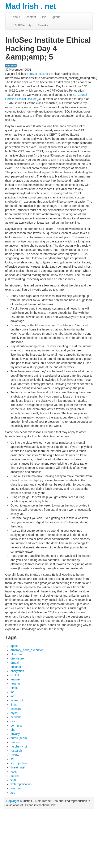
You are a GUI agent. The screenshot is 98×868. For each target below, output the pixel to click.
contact (31, 17)
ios (12, 692)
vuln (13, 780)
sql (12, 759)
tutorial (15, 776)
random (15, 742)
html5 (14, 688)
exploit (15, 675)
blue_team (17, 654)
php (13, 730)
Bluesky (43, 25)
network (16, 717)
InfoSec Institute (37, 74)
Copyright (13, 801)
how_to (15, 684)
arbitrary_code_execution (27, 650)
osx (13, 721)
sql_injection (19, 763)
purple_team (19, 738)
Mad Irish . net (31, 6)
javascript (17, 700)
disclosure (17, 658)
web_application (21, 784)
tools (14, 772)
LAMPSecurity (22, 25)
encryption (17, 671)
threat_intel (18, 767)
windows (16, 788)
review (15, 755)
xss (13, 793)
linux (14, 705)
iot (12, 696)
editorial (11, 66)
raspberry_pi (19, 746)
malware (16, 709)
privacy (15, 734)
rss (44, 17)
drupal (15, 663)
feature (15, 679)
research (16, 751)
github (56, 17)
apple (14, 646)
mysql (14, 713)
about (16, 17)
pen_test (16, 725)
